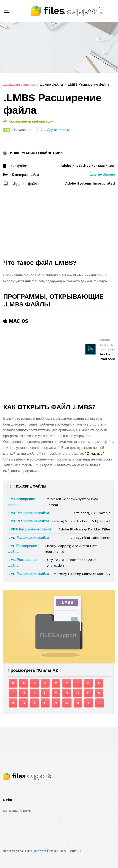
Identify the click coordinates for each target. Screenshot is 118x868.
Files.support (36, 851)
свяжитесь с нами (17, 811)
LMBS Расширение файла (88, 84)
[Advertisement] (59, 224)
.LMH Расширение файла (28, 574)
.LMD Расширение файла (28, 538)
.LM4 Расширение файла (28, 513)
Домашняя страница (19, 84)
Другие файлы (51, 84)
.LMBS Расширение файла (29, 529)
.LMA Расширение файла (28, 521)
